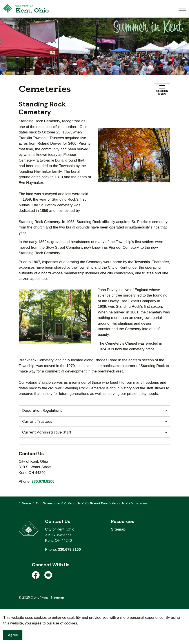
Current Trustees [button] (37, 421)
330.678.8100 (43, 481)
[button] (134, 155)
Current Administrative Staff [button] (47, 432)
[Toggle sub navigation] (162, 90)
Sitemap (118, 529)
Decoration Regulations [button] (42, 410)
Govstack (42, 611)
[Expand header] (182, 9)
